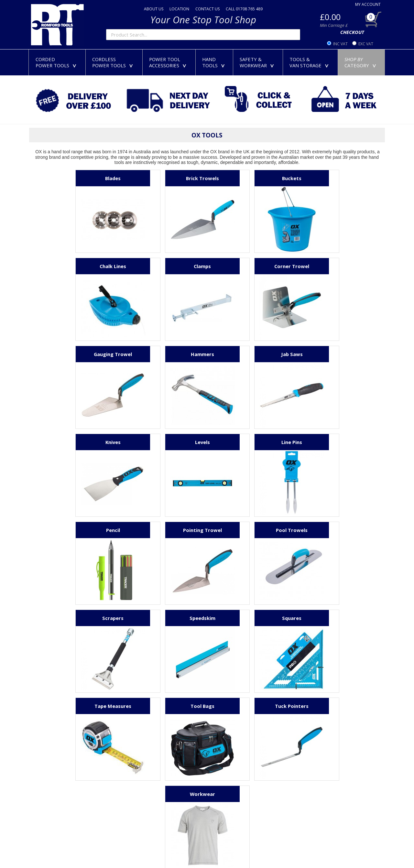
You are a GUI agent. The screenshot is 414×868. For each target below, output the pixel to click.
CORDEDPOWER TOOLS (57, 62)
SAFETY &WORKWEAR (258, 62)
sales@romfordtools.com (60, 745)
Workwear (247, 618)
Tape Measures (247, 530)
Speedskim (88, 530)
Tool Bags (327, 530)
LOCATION (179, 9)
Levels (247, 354)
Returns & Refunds (141, 779)
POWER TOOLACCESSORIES (169, 62)
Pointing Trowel (168, 442)
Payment (130, 756)
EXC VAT (366, 44)
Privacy (128, 802)
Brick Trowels (168, 178)
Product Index (136, 847)
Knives (168, 354)
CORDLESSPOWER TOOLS (114, 62)
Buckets (247, 178)
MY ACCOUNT (368, 4)
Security (129, 813)
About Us (131, 734)
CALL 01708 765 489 (244, 9)
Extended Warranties (144, 790)
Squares (168, 530)
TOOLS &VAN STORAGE (310, 62)
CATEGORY (362, 62)
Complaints (133, 824)
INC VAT (340, 44)
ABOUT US (154, 9)
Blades (88, 178)
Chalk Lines (327, 178)
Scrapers (327, 442)
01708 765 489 (48, 734)
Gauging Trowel (247, 266)
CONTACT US (207, 9)
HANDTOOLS (215, 62)
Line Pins (327, 354)
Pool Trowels (247, 442)
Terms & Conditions (142, 836)
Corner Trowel (168, 266)
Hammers (327, 266)
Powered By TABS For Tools (359, 852)
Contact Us (133, 745)
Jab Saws (88, 354)
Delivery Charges (139, 768)
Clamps (88, 266)
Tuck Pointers (168, 618)
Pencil (88, 442)
